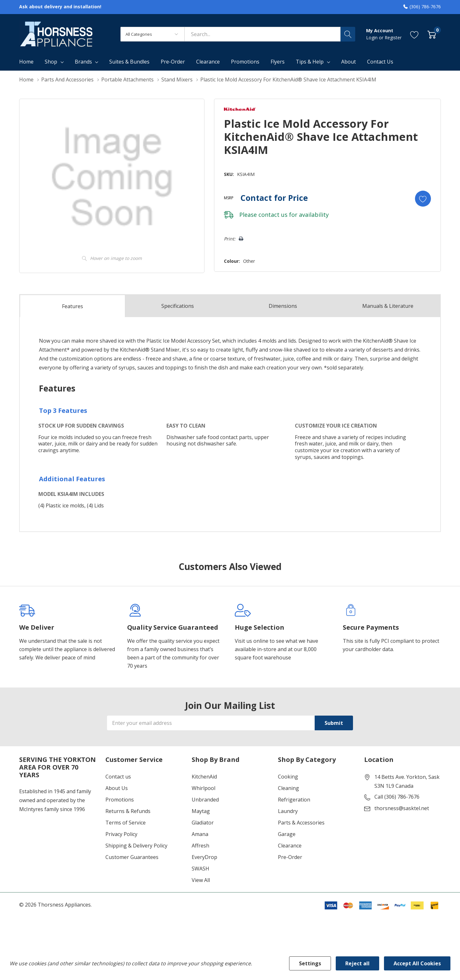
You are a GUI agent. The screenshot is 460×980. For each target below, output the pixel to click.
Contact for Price (274, 198)
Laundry (288, 811)
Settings (310, 963)
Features (73, 306)
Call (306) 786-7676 (397, 797)
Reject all (357, 963)
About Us (117, 788)
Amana (200, 834)
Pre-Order (290, 857)
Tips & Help (310, 62)
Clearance (290, 846)
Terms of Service (126, 823)
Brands (83, 62)
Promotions (120, 800)
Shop (51, 62)
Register (393, 38)
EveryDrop (204, 857)
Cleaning (288, 788)
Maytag (201, 811)
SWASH (200, 869)
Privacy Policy (121, 834)
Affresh (200, 846)
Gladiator (203, 823)
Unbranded (205, 800)
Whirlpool (203, 788)
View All (201, 880)
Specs (178, 306)
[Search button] (348, 34)
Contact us (118, 777)
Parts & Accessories (301, 823)
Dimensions (283, 306)
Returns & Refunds (128, 811)
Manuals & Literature (388, 306)
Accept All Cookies (417, 963)
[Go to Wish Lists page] (414, 34)
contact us (273, 215)
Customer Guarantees (132, 857)
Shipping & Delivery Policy (136, 846)
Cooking (288, 777)
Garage (287, 834)
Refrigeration (294, 800)
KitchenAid (204, 777)
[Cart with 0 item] (432, 34)
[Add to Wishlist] (423, 199)
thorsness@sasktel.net (402, 808)
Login (372, 38)
